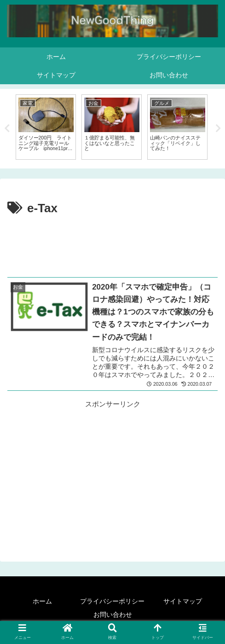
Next (218, 128)
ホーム (42, 601)
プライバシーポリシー (112, 601)
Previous (7, 128)
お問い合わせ (113, 615)
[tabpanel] (46, 127)
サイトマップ (183, 601)
